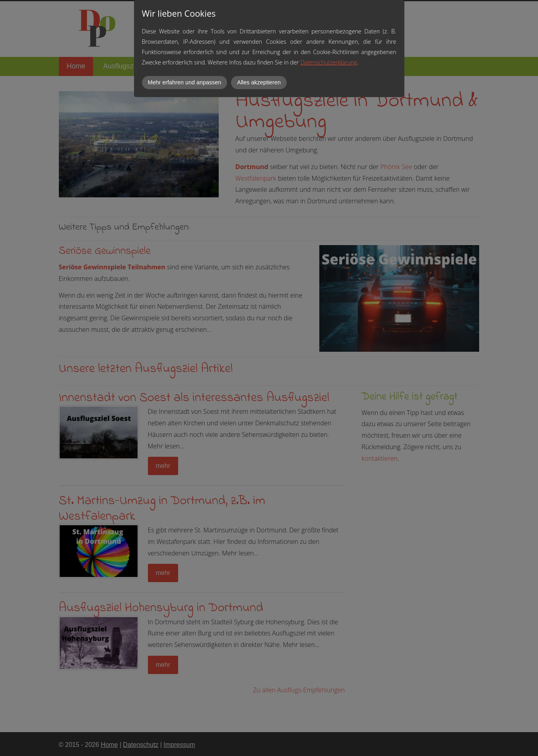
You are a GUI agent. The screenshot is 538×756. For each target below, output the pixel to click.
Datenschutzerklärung (328, 62)
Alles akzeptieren (259, 82)
